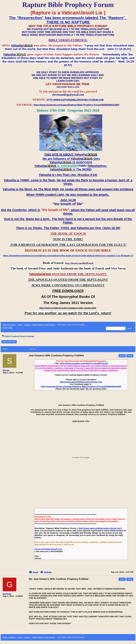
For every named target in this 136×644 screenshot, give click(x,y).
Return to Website (9, 325)
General (27, 325)
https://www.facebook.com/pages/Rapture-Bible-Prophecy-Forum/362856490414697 (81, 386)
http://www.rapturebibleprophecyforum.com (81, 382)
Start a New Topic (9, 342)
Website (48, 572)
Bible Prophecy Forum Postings (44, 325)
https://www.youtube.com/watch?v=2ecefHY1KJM (84, 363)
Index (20, 325)
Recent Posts (8, 328)
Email (36, 572)
